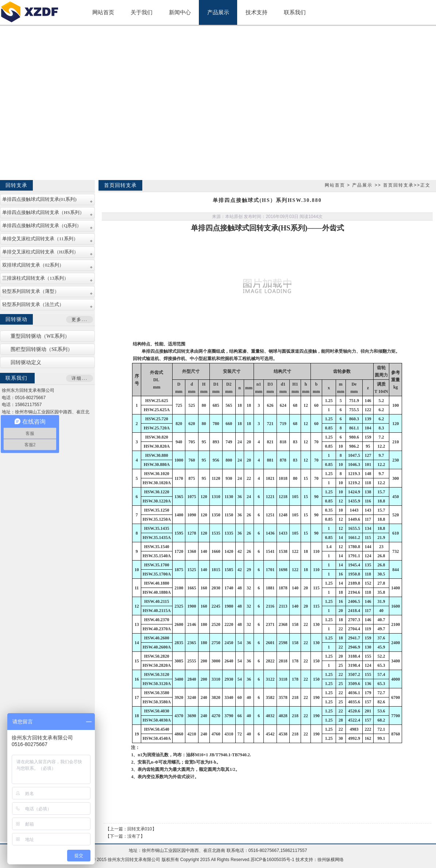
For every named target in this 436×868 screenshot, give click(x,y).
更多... (80, 320)
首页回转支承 (398, 185)
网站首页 (335, 185)
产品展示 (362, 185)
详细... (80, 378)
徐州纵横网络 (331, 860)
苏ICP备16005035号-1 (273, 860)
